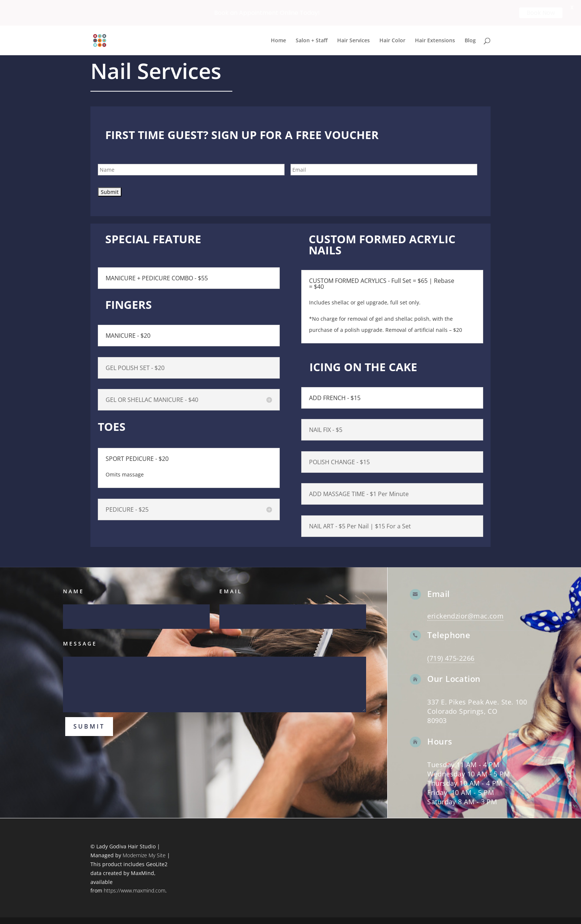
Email (231, 591)
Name (74, 591)
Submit (89, 726)
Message (80, 643)
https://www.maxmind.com (135, 890)
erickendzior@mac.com (465, 616)
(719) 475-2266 (451, 658)
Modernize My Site (144, 855)
